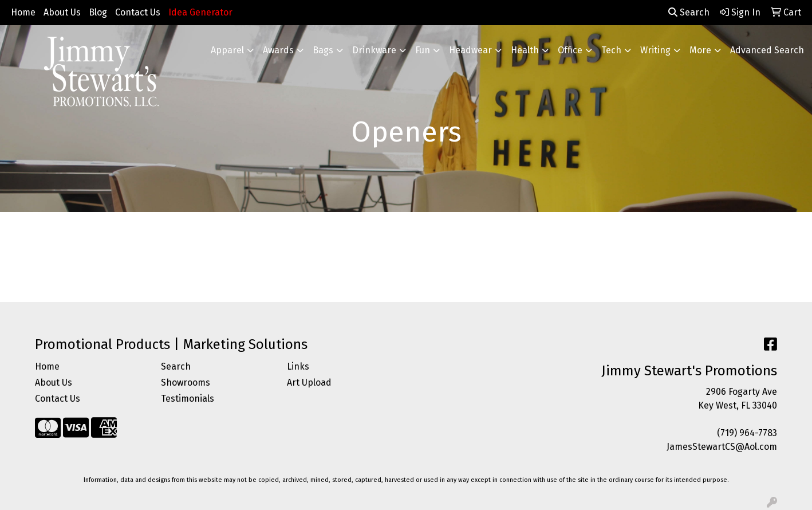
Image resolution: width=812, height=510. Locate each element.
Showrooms (186, 382)
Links (298, 366)
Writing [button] (655, 50)
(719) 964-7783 (747, 433)
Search (689, 12)
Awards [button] (278, 50)
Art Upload (309, 382)
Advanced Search (767, 50)
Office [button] (570, 50)
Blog (98, 12)
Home (23, 12)
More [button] (700, 50)
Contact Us (138, 12)
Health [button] (525, 50)
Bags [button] (323, 50)
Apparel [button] (227, 50)
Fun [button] (423, 50)
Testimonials (188, 399)
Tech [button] (611, 50)
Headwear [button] (470, 50)
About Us (62, 12)
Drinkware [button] (374, 50)
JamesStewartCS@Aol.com (722, 447)
